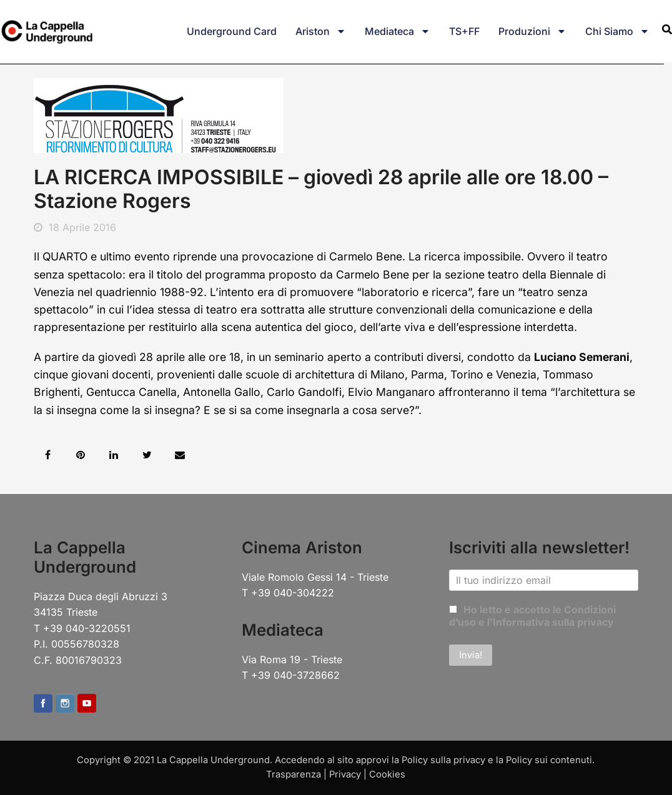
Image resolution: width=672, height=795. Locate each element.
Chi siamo (617, 31)
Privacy (345, 774)
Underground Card (232, 31)
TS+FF (464, 31)
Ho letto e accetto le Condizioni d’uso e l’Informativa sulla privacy (532, 616)
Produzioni (532, 31)
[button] (48, 455)
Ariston (321, 31)
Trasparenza (294, 774)
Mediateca (398, 31)
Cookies (387, 774)
